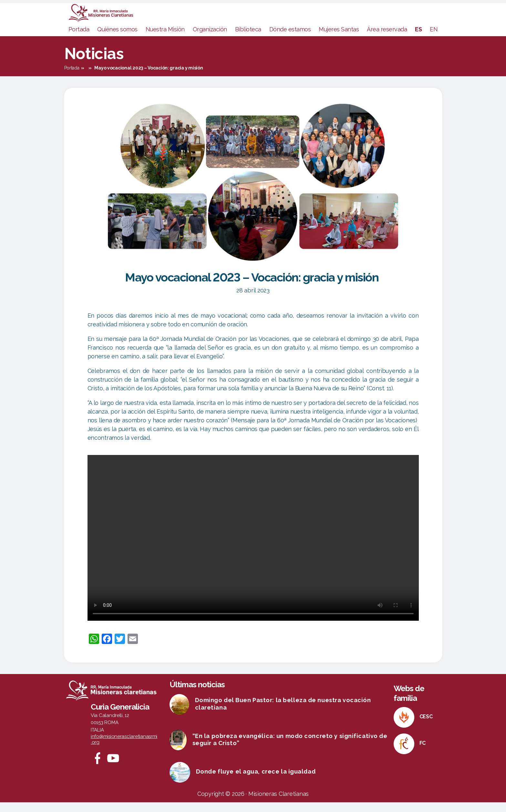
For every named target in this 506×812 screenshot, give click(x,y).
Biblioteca (248, 39)
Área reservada (387, 39)
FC (423, 753)
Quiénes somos (117, 39)
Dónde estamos (290, 39)
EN (434, 39)
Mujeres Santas (339, 39)
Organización (210, 39)
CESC (426, 726)
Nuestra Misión (165, 39)
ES (418, 39)
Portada (79, 39)
